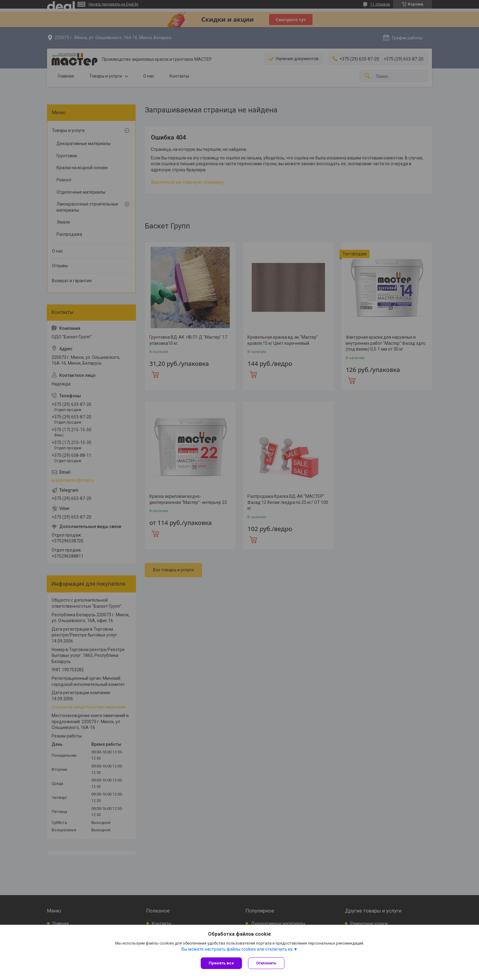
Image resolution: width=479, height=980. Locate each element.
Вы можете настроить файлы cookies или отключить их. (238, 949)
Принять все (221, 963)
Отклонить (266, 963)
